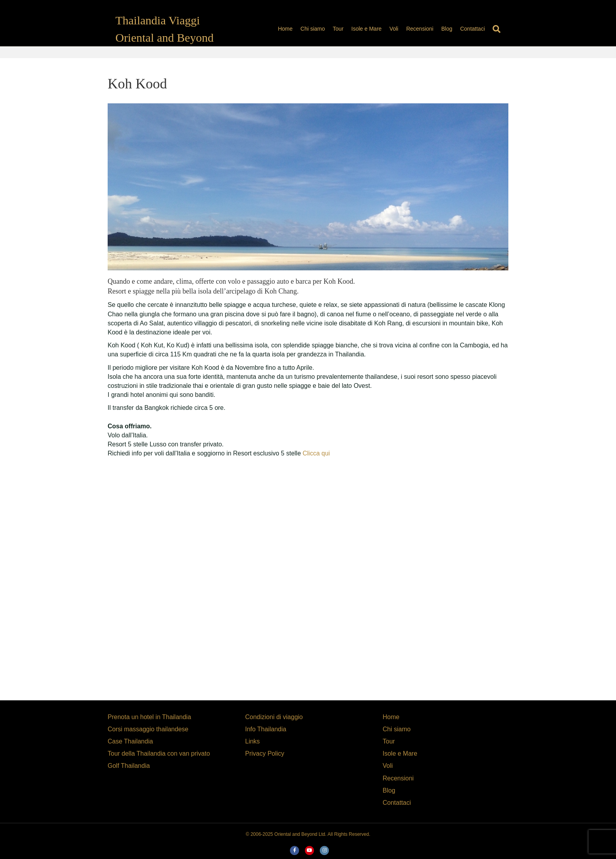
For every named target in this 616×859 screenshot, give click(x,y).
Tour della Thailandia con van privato (159, 753)
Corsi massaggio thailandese (148, 729)
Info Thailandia (266, 729)
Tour (346, 29)
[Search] (502, 29)
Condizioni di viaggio (274, 717)
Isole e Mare (374, 29)
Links (252, 741)
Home (293, 29)
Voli (402, 29)
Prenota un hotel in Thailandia (149, 717)
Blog (455, 29)
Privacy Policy (265, 753)
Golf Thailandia (129, 766)
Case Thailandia (130, 741)
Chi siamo (321, 29)
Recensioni (428, 29)
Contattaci (480, 29)
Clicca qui (315, 453)
